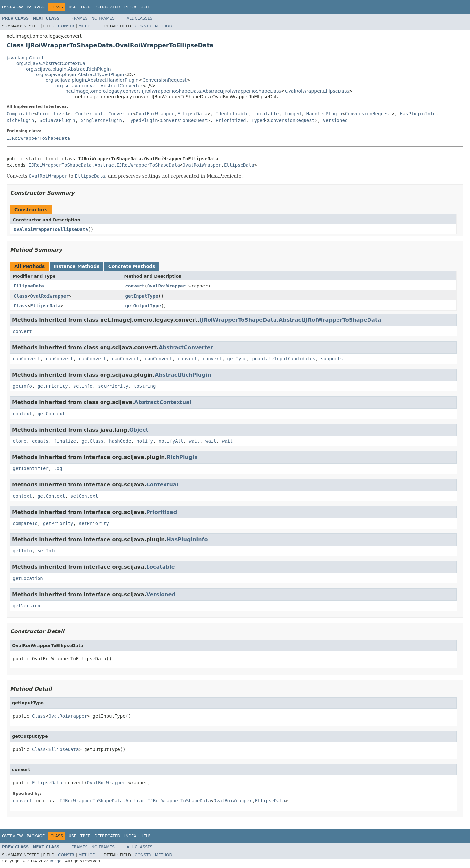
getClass (93, 441)
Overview (12, 7)
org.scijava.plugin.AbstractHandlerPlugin (92, 80)
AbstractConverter (186, 347)
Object (139, 430)
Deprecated (107, 7)
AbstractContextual (163, 402)
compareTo (25, 523)
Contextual (89, 114)
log (58, 468)
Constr (66, 26)
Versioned (335, 120)
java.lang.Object (25, 58)
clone (20, 441)
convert (135, 286)
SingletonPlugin (102, 120)
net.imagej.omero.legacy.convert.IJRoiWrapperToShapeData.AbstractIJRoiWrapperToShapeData (173, 91)
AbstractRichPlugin (183, 375)
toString (145, 386)
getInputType (142, 296)
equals (40, 441)
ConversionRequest (164, 80)
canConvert (26, 359)
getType (237, 359)
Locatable (267, 114)
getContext (51, 414)
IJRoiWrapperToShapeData (38, 138)
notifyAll (171, 441)
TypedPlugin (143, 120)
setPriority (113, 386)
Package (36, 7)
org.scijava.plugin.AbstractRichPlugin (69, 69)
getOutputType (143, 306)
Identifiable (232, 114)
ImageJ (56, 861)
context (22, 414)
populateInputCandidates (284, 359)
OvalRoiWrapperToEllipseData (51, 229)
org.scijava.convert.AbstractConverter (99, 86)
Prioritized (52, 114)
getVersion (26, 606)
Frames (80, 18)
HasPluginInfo (418, 114)
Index (131, 7)
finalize (65, 441)
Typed (258, 120)
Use (72, 7)
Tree (85, 7)
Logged (293, 114)
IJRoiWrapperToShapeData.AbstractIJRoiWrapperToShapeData (104, 165)
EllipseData (336, 91)
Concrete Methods (132, 266)
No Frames (103, 18)
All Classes (140, 18)
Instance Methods (76, 266)
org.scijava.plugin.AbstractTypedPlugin (80, 74)
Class (21, 296)
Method (87, 26)
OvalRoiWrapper (303, 91)
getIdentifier (31, 468)
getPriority (53, 386)
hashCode (120, 441)
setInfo (83, 386)
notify (145, 441)
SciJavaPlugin (57, 120)
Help (145, 7)
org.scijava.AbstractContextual (51, 63)
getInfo (22, 386)
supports (332, 359)
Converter (121, 114)
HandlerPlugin (324, 114)
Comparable (20, 114)
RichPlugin (20, 120)
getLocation (28, 578)
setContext (84, 496)
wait (195, 441)
